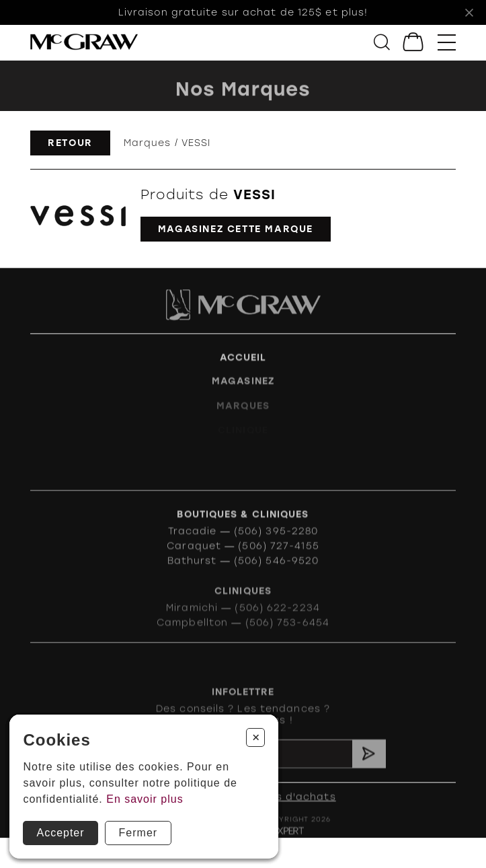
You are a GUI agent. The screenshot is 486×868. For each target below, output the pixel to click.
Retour (70, 142)
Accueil (243, 364)
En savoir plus (145, 799)
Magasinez (243, 389)
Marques (148, 142)
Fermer (138, 833)
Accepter (60, 833)
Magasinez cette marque (236, 228)
